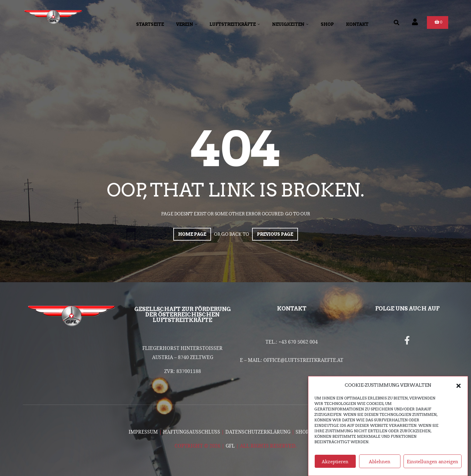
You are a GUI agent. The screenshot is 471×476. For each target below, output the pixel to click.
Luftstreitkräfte (235, 24)
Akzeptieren (335, 467)
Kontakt (357, 24)
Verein (187, 24)
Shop (327, 24)
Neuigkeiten (290, 24)
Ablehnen (380, 467)
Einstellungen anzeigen (433, 467)
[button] (459, 391)
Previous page (275, 234)
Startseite (150, 24)
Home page (192, 234)
